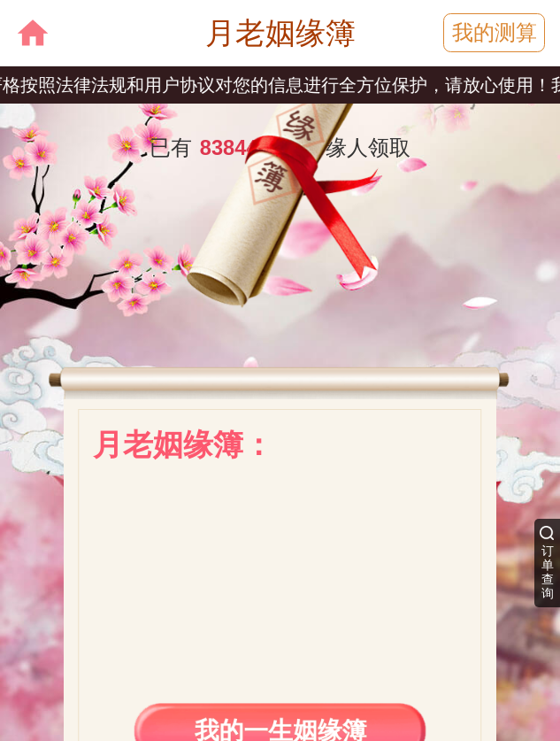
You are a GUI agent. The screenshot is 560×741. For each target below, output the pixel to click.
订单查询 (548, 572)
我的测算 (495, 33)
